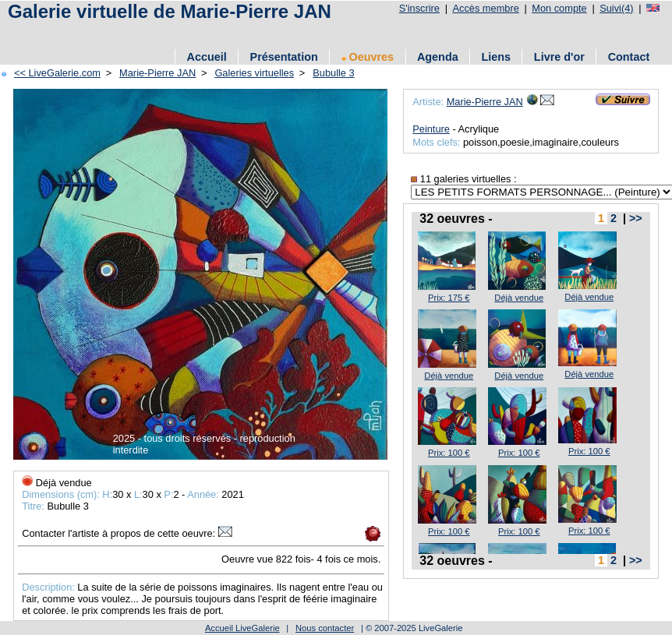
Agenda (438, 57)
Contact (629, 57)
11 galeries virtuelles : (463, 179)
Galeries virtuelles (254, 73)
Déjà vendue (519, 298)
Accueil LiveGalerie (242, 628)
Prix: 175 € (449, 298)
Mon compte (559, 8)
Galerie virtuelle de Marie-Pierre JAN (170, 11)
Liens (496, 57)
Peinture (431, 129)
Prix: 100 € (449, 453)
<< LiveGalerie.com (57, 73)
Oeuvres (368, 57)
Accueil (207, 57)
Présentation (284, 57)
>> (636, 218)
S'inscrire (419, 8)
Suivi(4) (616, 8)
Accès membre (485, 8)
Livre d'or (559, 57)
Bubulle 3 (333, 73)
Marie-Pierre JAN (157, 73)
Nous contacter (325, 628)
